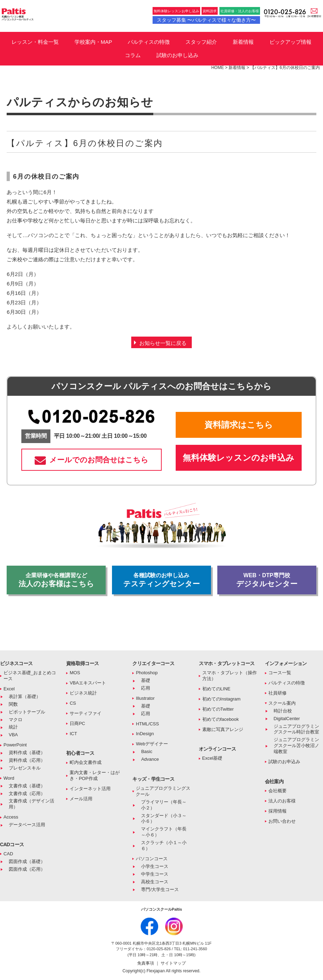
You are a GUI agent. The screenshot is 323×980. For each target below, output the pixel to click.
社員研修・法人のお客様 (240, 11)
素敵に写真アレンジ (223, 729)
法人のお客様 (282, 801)
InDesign (145, 734)
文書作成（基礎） (27, 786)
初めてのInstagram (222, 699)
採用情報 (278, 811)
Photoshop (147, 673)
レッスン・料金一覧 (35, 42)
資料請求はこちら (239, 425)
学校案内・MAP (93, 42)
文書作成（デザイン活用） (31, 804)
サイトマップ (173, 963)
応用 (146, 688)
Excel (9, 689)
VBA (13, 735)
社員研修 (278, 693)
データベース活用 (27, 825)
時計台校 (283, 711)
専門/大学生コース (160, 889)
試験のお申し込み (177, 55)
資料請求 (210, 11)
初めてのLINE (216, 689)
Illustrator (145, 698)
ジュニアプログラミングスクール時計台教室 (296, 729)
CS (73, 703)
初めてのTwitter (218, 709)
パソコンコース (152, 859)
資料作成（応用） (27, 760)
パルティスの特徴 (149, 42)
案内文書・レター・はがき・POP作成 (95, 775)
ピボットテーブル (27, 712)
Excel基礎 (212, 758)
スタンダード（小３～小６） (164, 819)
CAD (8, 854)
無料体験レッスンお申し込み (176, 11)
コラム (133, 55)
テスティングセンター (161, 580)
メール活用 (81, 799)
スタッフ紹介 (201, 42)
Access (11, 817)
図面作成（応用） (27, 869)
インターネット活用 (90, 789)
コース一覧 (280, 673)
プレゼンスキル (25, 768)
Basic (147, 751)
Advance (150, 759)
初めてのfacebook (221, 719)
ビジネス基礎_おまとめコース (30, 676)
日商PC (77, 723)
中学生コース (155, 874)
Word (9, 778)
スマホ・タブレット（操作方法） (230, 676)
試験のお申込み (284, 762)
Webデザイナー (152, 744)
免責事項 (146, 963)
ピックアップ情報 (290, 42)
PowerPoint (15, 745)
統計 (13, 727)
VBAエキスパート (88, 683)
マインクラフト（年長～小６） (164, 832)
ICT (73, 734)
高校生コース (155, 882)
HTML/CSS (147, 724)
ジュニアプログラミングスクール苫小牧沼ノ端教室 (296, 746)
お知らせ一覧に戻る (163, 343)
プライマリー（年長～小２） (164, 805)
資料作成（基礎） (27, 753)
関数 (13, 704)
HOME (218, 68)
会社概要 (278, 791)
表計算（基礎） (25, 696)
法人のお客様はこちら (56, 580)
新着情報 (243, 42)
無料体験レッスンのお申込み (238, 458)
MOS (75, 673)
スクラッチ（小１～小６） (164, 846)
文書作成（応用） (27, 793)
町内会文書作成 (86, 762)
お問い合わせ (282, 821)
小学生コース (155, 866)
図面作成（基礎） (27, 861)
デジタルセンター (267, 580)
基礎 (146, 680)
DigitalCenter (287, 719)
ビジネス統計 (83, 693)
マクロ (16, 720)
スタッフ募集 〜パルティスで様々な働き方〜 (206, 20)
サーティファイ (86, 713)
